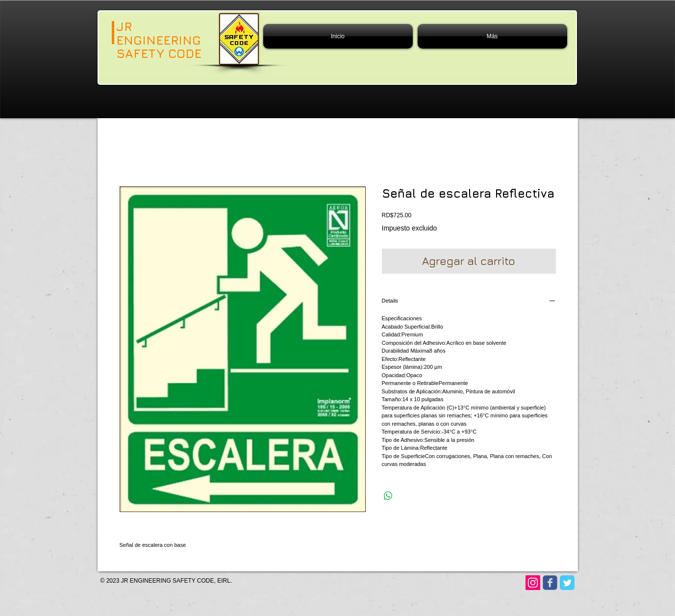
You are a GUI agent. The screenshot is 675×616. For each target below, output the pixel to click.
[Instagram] (533, 583)
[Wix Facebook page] (550, 583)
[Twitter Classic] (567, 583)
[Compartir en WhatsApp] (388, 496)
